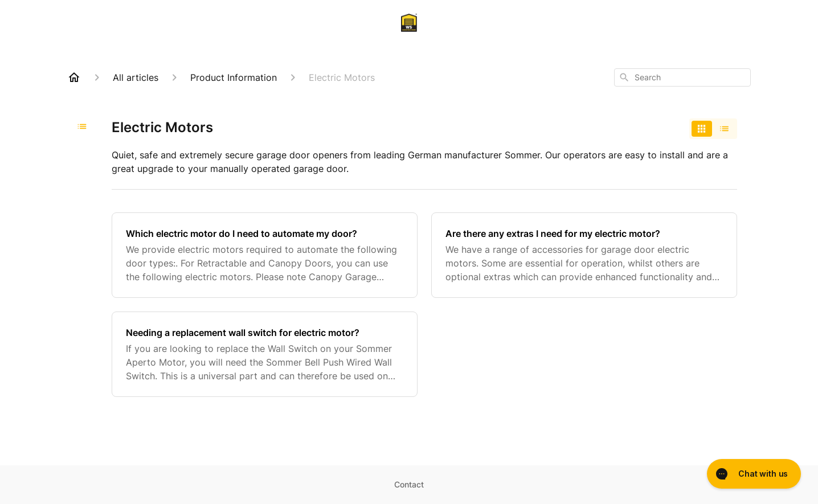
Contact (409, 484)
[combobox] (682, 77)
